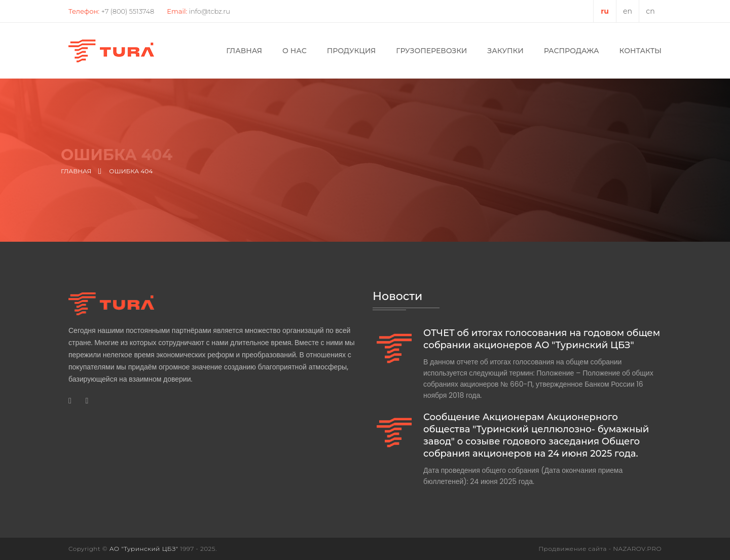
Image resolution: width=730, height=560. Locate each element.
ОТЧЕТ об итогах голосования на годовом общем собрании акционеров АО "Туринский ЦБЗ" (542, 339)
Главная (244, 51)
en (628, 11)
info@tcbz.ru (210, 11)
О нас (295, 51)
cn (650, 11)
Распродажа (572, 51)
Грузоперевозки (431, 51)
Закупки (505, 51)
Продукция (352, 51)
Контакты (641, 51)
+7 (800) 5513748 (127, 11)
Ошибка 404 (131, 171)
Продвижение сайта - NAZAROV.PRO (600, 549)
